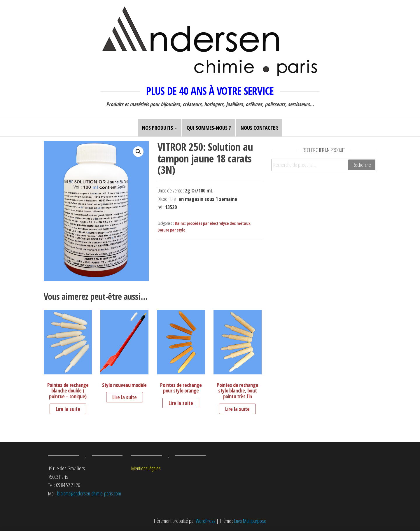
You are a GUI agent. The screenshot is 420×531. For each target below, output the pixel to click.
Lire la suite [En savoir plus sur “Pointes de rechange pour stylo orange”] (181, 403)
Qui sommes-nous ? (209, 128)
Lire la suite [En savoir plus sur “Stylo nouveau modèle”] (125, 397)
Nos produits (160, 128)
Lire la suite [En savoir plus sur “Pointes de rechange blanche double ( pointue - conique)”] (68, 409)
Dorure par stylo (171, 230)
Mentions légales (146, 468)
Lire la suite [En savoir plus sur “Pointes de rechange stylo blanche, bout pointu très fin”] (237, 409)
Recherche (362, 165)
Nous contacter (259, 128)
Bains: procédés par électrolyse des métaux (212, 223)
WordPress (206, 521)
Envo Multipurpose (250, 521)
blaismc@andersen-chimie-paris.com (89, 493)
